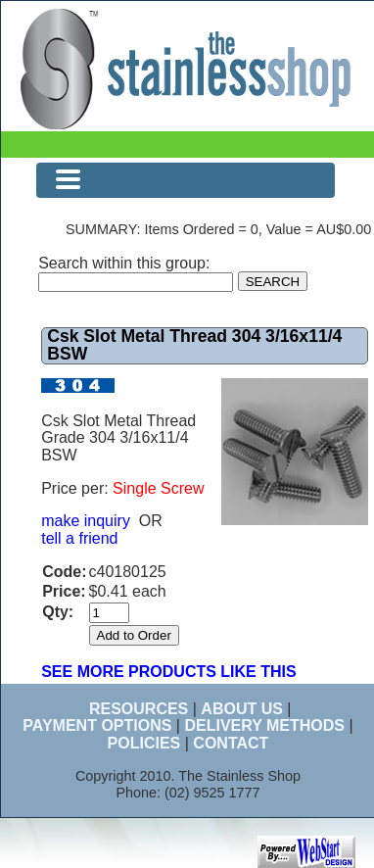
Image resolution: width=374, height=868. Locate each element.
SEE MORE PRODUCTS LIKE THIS (168, 672)
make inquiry (86, 521)
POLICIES (144, 743)
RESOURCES (139, 709)
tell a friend (79, 538)
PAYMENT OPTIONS (97, 725)
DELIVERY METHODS (264, 725)
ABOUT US (242, 709)
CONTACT (231, 743)
